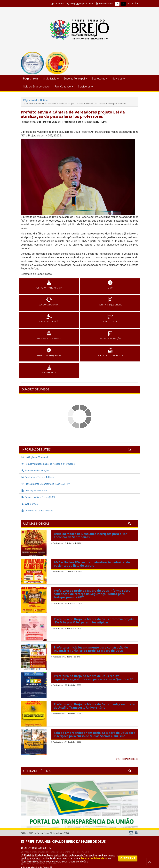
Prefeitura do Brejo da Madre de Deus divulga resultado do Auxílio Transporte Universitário (95, 706)
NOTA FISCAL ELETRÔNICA (49, 339)
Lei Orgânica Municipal (35, 457)
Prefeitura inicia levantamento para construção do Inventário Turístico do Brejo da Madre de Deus (91, 649)
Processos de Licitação (35, 471)
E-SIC (110, 288)
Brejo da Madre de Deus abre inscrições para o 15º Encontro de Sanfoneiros (90, 535)
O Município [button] (51, 79)
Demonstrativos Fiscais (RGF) (38, 497)
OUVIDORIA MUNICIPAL (49, 305)
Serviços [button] (119, 79)
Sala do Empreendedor (36, 87)
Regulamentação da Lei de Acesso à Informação (48, 464)
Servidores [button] (85, 87)
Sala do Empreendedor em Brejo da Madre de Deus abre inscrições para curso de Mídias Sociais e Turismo (95, 734)
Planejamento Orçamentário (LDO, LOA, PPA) (46, 484)
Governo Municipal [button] (75, 79)
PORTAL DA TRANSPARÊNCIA (49, 288)
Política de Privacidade (94, 858)
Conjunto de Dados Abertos (37, 511)
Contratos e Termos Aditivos (38, 477)
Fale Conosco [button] (64, 87)
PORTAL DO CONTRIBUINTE (110, 356)
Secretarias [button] (100, 79)
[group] (32, 63)
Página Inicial (31, 79)
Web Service (30, 504)
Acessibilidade (104, 4)
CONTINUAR (128, 858)
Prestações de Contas (35, 491)
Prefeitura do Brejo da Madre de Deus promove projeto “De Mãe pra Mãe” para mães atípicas (94, 621)
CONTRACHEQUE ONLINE (110, 305)
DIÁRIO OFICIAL (110, 322)
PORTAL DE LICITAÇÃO (49, 322)
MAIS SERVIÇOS (49, 373)
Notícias (44, 100)
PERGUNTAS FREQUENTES (49, 356)
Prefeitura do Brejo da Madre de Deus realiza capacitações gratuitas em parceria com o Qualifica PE (93, 677)
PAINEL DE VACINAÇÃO (110, 339)
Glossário (58, 4)
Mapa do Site (85, 4)
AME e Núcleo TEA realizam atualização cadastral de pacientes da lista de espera (92, 564)
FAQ (71, 4)
